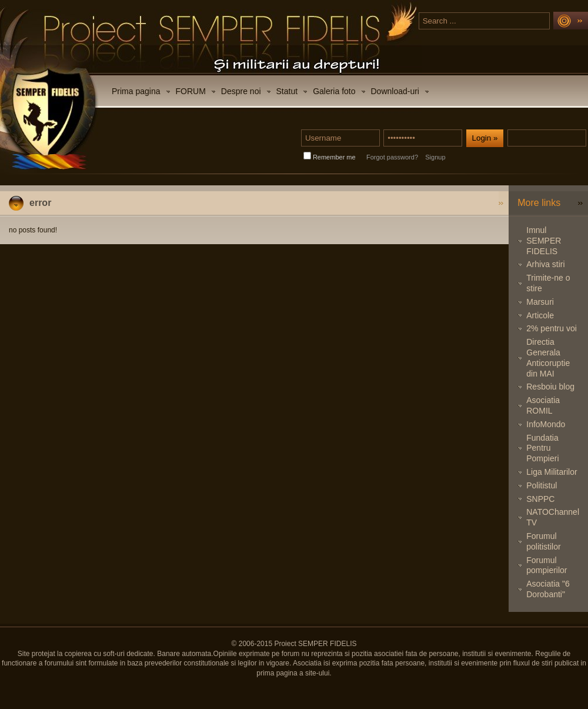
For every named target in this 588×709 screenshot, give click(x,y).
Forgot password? (392, 157)
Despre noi (241, 91)
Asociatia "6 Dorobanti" (548, 589)
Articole (540, 315)
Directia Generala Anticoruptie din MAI (548, 357)
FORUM (191, 91)
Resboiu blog (550, 387)
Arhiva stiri (545, 264)
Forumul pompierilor (547, 565)
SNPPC (540, 499)
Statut (287, 91)
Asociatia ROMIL (543, 405)
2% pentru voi (552, 328)
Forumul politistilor (543, 541)
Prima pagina (136, 91)
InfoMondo (546, 424)
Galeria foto (334, 91)
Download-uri (395, 91)
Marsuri (540, 302)
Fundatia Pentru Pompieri (542, 448)
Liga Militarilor (552, 472)
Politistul (542, 485)
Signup (435, 157)
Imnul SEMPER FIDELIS (544, 241)
